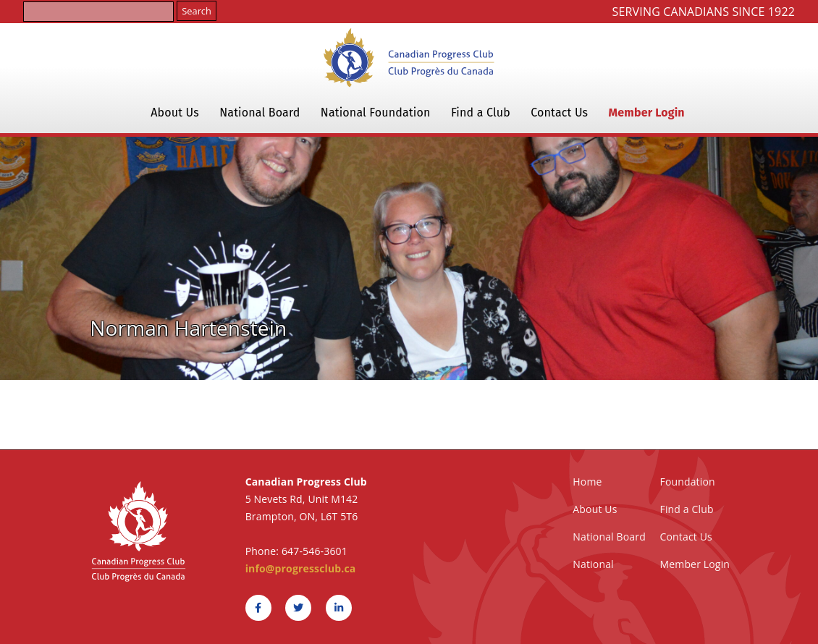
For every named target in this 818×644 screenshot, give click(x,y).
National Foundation (376, 113)
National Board (260, 113)
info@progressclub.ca (301, 568)
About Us (175, 113)
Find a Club (481, 113)
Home (587, 482)
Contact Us (559, 113)
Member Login (647, 113)
